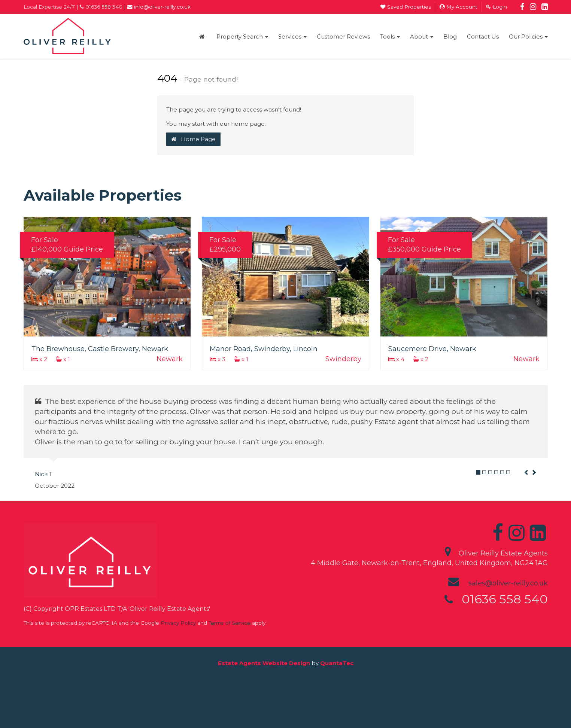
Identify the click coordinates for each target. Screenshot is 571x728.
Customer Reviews (343, 36)
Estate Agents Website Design (264, 663)
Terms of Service (230, 623)
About (422, 36)
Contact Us (483, 36)
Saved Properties (406, 7)
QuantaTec (337, 663)
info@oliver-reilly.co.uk (159, 7)
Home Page (193, 139)
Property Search (242, 36)
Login (496, 7)
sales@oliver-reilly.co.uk (508, 583)
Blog (450, 36)
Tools (390, 36)
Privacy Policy (178, 623)
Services (292, 36)
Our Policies (528, 36)
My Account (458, 7)
